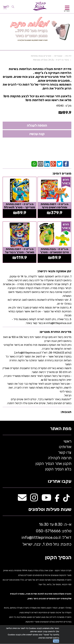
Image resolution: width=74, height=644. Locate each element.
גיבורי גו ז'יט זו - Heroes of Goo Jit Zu (51, 60)
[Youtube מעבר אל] (46, 499)
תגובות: (66, 412)
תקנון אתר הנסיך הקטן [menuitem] (53, 464)
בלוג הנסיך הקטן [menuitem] (58, 469)
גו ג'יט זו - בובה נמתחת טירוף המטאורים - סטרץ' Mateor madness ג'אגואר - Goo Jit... (55, 254)
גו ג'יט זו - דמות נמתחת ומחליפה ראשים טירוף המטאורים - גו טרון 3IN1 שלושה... (54, 209)
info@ (27, 537)
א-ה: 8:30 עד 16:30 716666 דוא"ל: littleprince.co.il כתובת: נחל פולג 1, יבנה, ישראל (46, 534)
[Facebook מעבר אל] (57, 499)
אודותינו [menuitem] (65, 447)
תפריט (67, 11)
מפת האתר (61, 429)
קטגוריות (58, 56)
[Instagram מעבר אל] (34, 499)
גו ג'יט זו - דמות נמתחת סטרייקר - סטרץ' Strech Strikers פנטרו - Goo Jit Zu (20, 209)
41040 (60, 106)
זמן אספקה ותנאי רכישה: (54, 271)
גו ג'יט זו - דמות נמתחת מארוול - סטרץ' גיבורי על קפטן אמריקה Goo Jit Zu (20, 252)
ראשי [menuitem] (67, 441)
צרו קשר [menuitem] (65, 452)
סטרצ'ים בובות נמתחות (41, 56)
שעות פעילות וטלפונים (50, 510)
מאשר (56, 641)
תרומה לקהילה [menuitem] (60, 458)
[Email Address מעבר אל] (22, 499)
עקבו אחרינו (60, 481)
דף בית (68, 56)
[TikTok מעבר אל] (66, 499)
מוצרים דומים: (62, 173)
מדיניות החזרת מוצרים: (55, 332)
